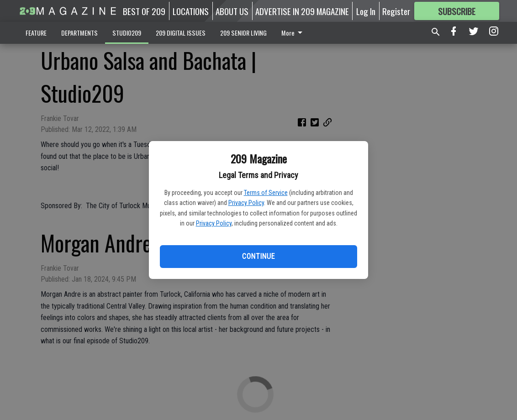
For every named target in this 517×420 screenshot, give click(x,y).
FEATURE (36, 33)
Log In (366, 11)
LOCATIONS (191, 11)
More (293, 33)
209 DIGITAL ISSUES (181, 33)
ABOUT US (232, 11)
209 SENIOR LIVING (243, 33)
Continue (258, 256)
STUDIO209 (127, 33)
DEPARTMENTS (79, 33)
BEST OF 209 (144, 11)
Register (396, 11)
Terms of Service (266, 193)
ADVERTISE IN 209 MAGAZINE (302, 11)
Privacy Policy (246, 203)
